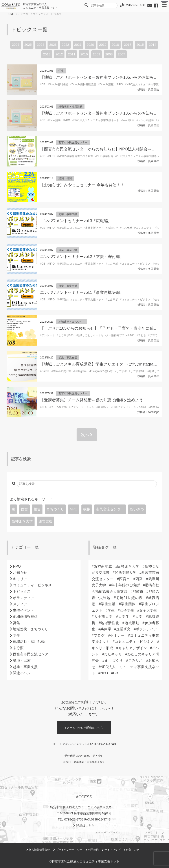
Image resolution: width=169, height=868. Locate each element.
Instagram (81, 371)
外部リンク (131, 850)
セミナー (117, 635)
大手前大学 (103, 617)
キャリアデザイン (132, 648)
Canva (45, 371)
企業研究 (123, 629)
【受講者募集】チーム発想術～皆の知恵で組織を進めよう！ (94, 400)
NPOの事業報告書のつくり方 (76, 156)
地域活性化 (110, 623)
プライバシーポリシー (68, 850)
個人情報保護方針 (38, 850)
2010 (84, 54)
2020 (90, 45)
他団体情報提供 (25, 617)
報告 (37, 509)
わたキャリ (113, 654)
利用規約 (92, 850)
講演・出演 (65, 178)
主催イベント (24, 610)
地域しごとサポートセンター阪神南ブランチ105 (106, 335)
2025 (28, 45)
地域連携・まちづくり (72, 322)
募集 (17, 623)
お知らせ (113, 228)
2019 (103, 45)
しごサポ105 (66, 335)
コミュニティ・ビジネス (150, 228)
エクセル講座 (146, 120)
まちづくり (55, 509)
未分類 (18, 648)
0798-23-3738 (72, 744)
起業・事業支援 (68, 214)
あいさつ (137, 509)
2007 (121, 54)
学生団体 (128, 604)
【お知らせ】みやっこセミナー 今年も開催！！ (82, 185)
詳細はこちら (84, 826)
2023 (53, 45)
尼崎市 (138, 591)
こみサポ (127, 228)
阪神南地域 (103, 566)
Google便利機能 (58, 84)
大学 (139, 617)
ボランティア (24, 598)
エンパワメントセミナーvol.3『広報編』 (76, 221)
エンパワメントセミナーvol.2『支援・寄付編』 (82, 257)
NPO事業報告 (105, 156)
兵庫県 (106, 629)
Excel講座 (55, 120)
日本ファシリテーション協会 (129, 407)
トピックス (22, 591)
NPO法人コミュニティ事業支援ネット (96, 120)
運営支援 (46, 521)
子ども (142, 335)
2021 (78, 45)
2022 (65, 45)
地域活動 (132, 623)
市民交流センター (110, 509)
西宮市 (125, 579)
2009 (96, 54)
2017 (128, 45)
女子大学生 (148, 610)
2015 (140, 45)
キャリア (20, 579)
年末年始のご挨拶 (125, 585)
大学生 (124, 617)
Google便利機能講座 (84, 84)
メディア (20, 604)
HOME (11, 14)
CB (43, 84)
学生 (61, 71)
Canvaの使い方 (62, 371)
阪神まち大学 (22, 521)
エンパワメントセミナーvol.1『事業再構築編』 (82, 292)
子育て (154, 335)
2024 (40, 45)
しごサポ (121, 371)
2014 (153, 45)
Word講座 (129, 120)
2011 (72, 54)
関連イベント (24, 673)
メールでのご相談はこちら (84, 728)
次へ (87, 435)
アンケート (48, 335)
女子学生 (127, 610)
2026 (16, 45)
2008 (109, 54)
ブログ (99, 635)
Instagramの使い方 (101, 371)
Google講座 (107, 84)
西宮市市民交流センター (73, 143)
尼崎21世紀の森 (129, 598)
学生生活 (108, 604)
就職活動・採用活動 (70, 107)
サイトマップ (111, 850)
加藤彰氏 (103, 407)
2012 (59, 54)
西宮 (24, 509)
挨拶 (87, 509)
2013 (47, 54)
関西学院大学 (125, 573)
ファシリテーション (82, 407)
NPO (120, 84)
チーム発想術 (59, 407)
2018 (115, 45)
